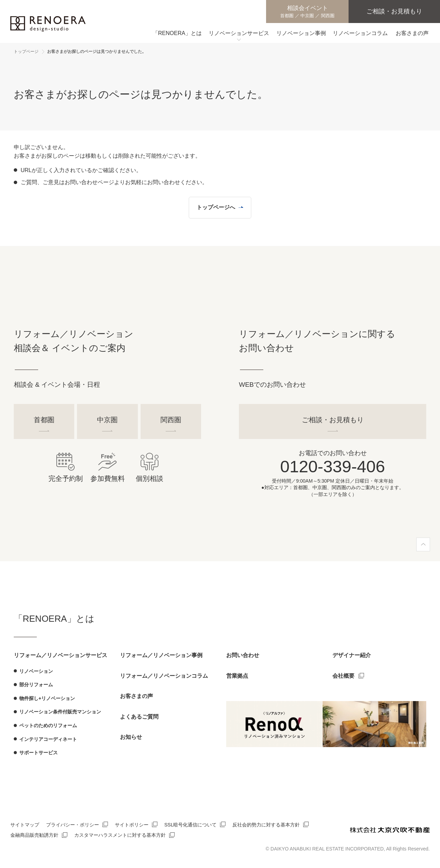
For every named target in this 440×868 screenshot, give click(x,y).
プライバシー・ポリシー (73, 825)
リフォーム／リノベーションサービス (60, 655)
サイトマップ (25, 825)
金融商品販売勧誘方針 (34, 835)
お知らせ (131, 737)
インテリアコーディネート (48, 739)
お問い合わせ (243, 655)
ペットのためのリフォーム (48, 725)
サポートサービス (38, 753)
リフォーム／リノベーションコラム (164, 676)
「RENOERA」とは (54, 619)
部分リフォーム (36, 685)
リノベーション (36, 671)
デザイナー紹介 (352, 655)
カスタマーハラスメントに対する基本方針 (120, 835)
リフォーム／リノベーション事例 (161, 655)
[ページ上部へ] (423, 544)
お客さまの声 (136, 696)
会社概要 (343, 676)
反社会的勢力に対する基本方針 (266, 825)
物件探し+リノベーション (47, 698)
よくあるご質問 (139, 717)
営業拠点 (237, 676)
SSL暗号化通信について (190, 825)
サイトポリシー (132, 825)
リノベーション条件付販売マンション (60, 712)
